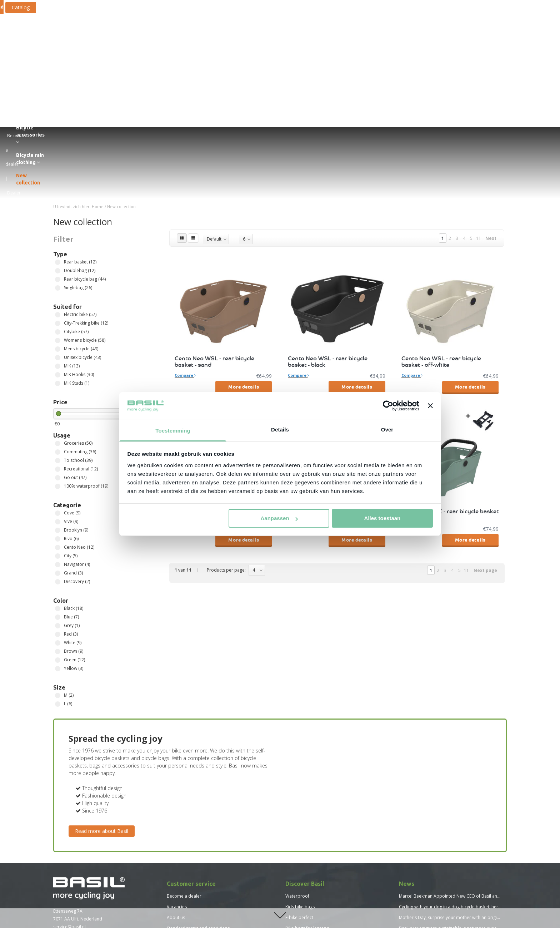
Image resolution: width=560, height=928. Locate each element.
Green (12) (58, 531)
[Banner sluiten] (430, 406)
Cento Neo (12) (58, 418)
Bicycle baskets (218, 33)
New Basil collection (306, 842)
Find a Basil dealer (80, 832)
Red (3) (58, 505)
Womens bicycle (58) (58, 211)
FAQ (171, 821)
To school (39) (58, 332)
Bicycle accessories (363, 33)
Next (491, 109)
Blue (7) (58, 488)
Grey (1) (58, 497)
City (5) (58, 427)
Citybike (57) (58, 203)
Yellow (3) (58, 540)
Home (98, 77)
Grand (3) (58, 444)
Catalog (127, 7)
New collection (470, 33)
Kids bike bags (300, 778)
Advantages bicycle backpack (315, 831)
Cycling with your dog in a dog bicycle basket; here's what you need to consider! (479, 778)
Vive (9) (58, 393)
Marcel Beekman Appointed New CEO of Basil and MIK (454, 767)
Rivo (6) (58, 410)
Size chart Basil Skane (188, 906)
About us (176, 788)
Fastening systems (308, 33)
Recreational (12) (58, 340)
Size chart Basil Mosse (189, 896)
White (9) (58, 514)
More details (244, 258)
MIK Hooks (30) (58, 246)
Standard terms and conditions (198, 799)
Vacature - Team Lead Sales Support (203, 863)
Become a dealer (184, 767)
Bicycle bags (175, 33)
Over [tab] (387, 430)
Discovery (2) (58, 453)
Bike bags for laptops (307, 799)
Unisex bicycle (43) (58, 229)
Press (172, 842)
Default (214, 110)
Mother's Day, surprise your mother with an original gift (455, 788)
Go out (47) (58, 349)
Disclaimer (177, 810)
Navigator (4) (58, 436)
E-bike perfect (299, 788)
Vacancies (177, 778)
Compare (185, 246)
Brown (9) (58, 522)
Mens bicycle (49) (58, 220)
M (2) (58, 566)
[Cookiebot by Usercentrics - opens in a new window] (388, 406)
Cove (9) (58, 384)
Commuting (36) (58, 323)
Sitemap (175, 831)
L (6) (58, 575)
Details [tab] (280, 430)
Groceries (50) (58, 314)
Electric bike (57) (58, 186)
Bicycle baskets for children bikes (319, 821)
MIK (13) (58, 237)
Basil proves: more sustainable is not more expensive (453, 799)
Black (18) (58, 480)
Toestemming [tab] (173, 431)
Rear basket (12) (58, 133)
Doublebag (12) (58, 142)
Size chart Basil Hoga (188, 885)
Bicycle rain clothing (420, 33)
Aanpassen (279, 518)
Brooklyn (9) (58, 401)
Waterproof (297, 767)
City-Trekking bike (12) (58, 194)
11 (479, 109)
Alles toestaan (382, 518)
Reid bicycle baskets (306, 810)
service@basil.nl (69, 798)
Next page (485, 441)
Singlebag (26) (58, 159)
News (172, 874)
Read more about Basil (102, 702)
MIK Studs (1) (58, 254)
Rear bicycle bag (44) (58, 150)
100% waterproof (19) (58, 357)
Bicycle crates (261, 33)
